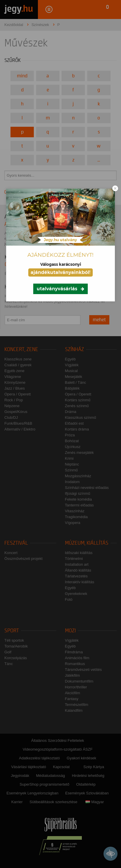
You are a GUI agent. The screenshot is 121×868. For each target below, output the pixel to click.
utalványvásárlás (57, 289)
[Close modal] (115, 188)
